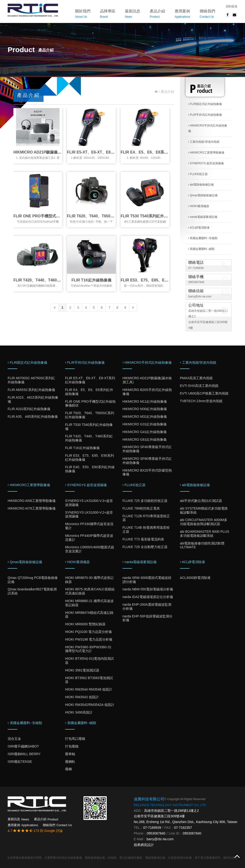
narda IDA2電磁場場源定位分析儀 (148, 597)
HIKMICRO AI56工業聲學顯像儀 (32, 501)
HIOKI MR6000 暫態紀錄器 (85, 624)
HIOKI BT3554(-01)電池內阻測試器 (90, 661)
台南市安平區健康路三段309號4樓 (159, 816)
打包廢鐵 (72, 746)
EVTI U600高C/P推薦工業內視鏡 (204, 393)
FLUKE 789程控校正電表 (141, 508)
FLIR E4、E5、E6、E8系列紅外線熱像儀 (156, 152)
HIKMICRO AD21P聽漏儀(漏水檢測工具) (48, 152)
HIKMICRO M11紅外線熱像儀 (145, 401)
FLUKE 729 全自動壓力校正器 (145, 547)
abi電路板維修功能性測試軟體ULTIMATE (202, 545)
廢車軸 (70, 754)
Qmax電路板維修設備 (203, 195)
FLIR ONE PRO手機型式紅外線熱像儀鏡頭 (50, 216)
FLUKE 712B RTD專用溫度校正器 (146, 518)
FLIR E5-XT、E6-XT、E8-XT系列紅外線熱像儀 (107, 152)
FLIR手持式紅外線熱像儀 (205, 115)
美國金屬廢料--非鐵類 (203, 238)
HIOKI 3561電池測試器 (82, 670)
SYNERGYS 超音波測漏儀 (206, 163)
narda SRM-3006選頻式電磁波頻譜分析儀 (147, 580)
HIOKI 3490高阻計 (79, 712)
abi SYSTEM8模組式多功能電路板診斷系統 (204, 510)
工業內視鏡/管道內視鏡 (204, 142)
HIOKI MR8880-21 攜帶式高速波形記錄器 (89, 603)
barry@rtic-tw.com (200, 297)
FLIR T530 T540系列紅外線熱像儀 (150, 216)
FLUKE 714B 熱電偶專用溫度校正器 (146, 530)
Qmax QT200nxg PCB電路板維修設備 (33, 580)
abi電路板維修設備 (201, 185)
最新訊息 (133, 14)
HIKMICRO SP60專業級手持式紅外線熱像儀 (147, 461)
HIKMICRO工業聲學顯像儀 (206, 153)
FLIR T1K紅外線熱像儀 (91, 280)
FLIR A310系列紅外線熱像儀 (29, 409)
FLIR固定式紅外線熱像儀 (205, 104)
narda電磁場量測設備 (203, 217)
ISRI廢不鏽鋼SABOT (23, 746)
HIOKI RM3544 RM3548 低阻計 (89, 689)
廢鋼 (68, 769)
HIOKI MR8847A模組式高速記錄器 (89, 615)
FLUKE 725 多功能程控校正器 (145, 501)
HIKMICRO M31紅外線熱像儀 (145, 417)
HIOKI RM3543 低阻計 (82, 697)
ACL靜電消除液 (199, 228)
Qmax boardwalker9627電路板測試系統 (32, 591)
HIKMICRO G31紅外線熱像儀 (145, 424)
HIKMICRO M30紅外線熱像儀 (145, 409)
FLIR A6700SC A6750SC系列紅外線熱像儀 (31, 380)
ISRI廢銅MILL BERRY (24, 754)
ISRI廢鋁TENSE (20, 762)
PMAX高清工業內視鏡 (196, 378)
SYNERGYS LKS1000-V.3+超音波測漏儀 (89, 503)
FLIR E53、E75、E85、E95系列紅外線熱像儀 (160, 280)
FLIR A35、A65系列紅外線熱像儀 (33, 417)
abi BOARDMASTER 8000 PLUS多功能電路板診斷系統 (205, 534)
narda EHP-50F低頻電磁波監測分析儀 (148, 618)
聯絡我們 (207, 14)
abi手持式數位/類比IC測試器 (201, 501)
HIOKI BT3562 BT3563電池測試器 (89, 680)
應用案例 (182, 14)
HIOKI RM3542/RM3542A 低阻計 (90, 705)
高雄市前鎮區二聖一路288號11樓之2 (171, 811)
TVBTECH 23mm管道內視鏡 (201, 401)
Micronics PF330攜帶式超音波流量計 (89, 526)
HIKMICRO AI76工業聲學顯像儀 (32, 508)
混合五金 (14, 739)
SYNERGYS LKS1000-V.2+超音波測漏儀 (89, 514)
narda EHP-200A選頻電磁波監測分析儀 (147, 607)
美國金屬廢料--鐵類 (201, 249)
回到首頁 (232, 6)
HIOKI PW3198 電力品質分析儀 (89, 639)
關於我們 (83, 14)
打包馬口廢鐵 (75, 739)
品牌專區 (108, 14)
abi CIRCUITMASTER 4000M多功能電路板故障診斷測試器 (204, 522)
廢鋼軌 (70, 762)
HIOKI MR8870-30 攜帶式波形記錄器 (89, 580)
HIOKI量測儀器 (199, 206)
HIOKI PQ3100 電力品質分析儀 (88, 632)
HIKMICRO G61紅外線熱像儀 (145, 439)
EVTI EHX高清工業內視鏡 (199, 386)
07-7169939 (196, 268)
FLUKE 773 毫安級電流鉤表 (143, 539)
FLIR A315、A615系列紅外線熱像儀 (33, 399)
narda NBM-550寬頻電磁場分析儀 (148, 589)
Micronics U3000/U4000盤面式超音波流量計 (90, 549)
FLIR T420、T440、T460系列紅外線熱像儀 (50, 280)
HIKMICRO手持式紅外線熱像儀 (208, 128)
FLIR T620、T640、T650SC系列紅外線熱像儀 (107, 216)
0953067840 (196, 282)
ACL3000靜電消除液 (195, 578)
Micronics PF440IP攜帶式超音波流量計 (89, 538)
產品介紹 (157, 14)
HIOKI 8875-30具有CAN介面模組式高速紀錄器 (90, 591)
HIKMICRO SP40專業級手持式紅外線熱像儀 (147, 449)
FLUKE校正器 (198, 174)
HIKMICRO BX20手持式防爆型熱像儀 (147, 472)
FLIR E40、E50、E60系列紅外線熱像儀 (90, 469)
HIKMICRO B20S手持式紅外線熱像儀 (147, 392)
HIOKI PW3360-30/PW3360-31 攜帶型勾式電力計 (88, 649)
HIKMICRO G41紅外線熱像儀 (145, 432)
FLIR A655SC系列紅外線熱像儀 (31, 390)
